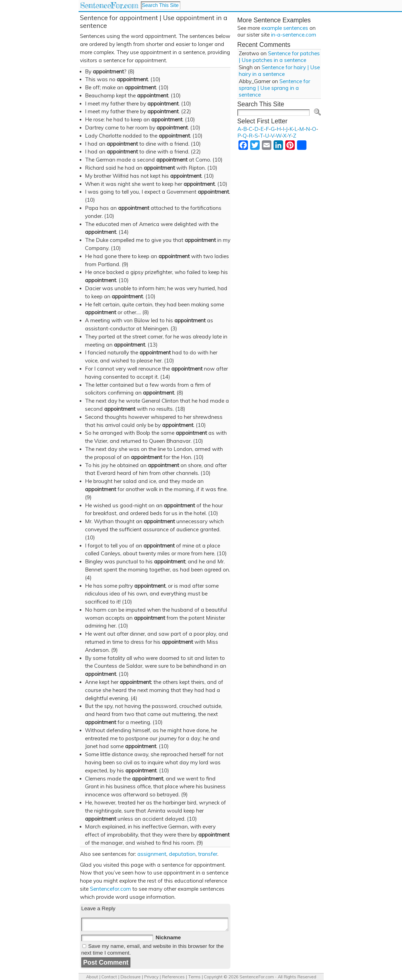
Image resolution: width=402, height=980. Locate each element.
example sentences (285, 28)
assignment (152, 854)
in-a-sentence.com (294, 35)
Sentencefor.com (110, 889)
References (173, 977)
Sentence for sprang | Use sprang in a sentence (274, 88)
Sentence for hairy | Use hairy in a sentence (279, 71)
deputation (182, 854)
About (92, 977)
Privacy (151, 977)
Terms (194, 977)
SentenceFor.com (109, 5)
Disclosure (131, 977)
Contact (109, 977)
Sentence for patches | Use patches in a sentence (279, 57)
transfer (208, 854)
